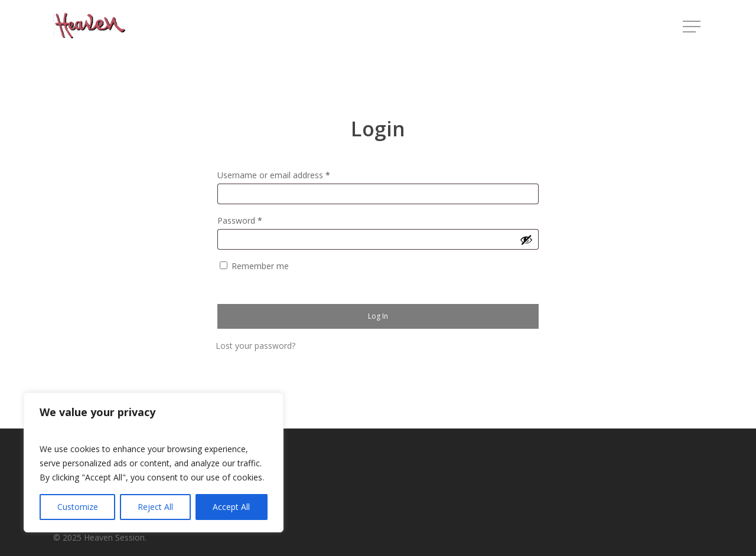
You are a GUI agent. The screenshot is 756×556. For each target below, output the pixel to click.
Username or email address (274, 175)
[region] (154, 462)
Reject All (155, 507)
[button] (693, 27)
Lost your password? (255, 346)
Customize (78, 507)
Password (240, 220)
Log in (378, 316)
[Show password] (526, 240)
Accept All (231, 507)
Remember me (260, 266)
